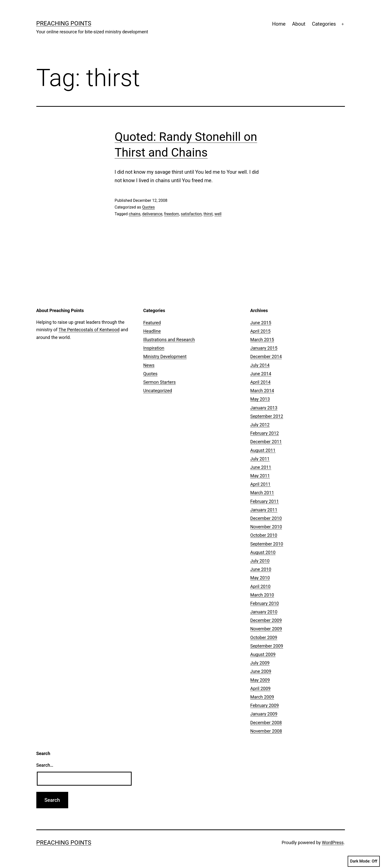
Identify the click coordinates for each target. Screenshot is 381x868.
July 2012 (260, 425)
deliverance (152, 214)
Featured (152, 323)
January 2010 (264, 612)
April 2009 (261, 688)
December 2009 (266, 620)
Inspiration (154, 348)
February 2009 (265, 705)
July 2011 (260, 459)
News (149, 365)
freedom (171, 214)
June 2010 (261, 569)
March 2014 (262, 391)
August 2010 (263, 552)
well (218, 214)
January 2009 (264, 714)
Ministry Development (165, 356)
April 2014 (261, 382)
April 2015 (261, 331)
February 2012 (265, 433)
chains (135, 214)
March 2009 (262, 697)
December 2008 (266, 723)
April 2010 (261, 586)
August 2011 (263, 450)
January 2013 (264, 408)
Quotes (148, 207)
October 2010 (264, 535)
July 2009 (260, 663)
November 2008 (266, 731)
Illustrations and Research (169, 340)
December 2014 (266, 356)
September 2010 (267, 544)
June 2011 (261, 467)
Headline (152, 331)
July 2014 (260, 365)
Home (279, 24)
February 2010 (265, 603)
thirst (208, 214)
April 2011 (261, 484)
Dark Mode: (364, 861)
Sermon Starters (160, 382)
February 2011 (265, 501)
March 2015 (262, 340)
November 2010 (266, 527)
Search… (45, 765)
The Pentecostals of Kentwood (89, 330)
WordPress (333, 842)
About (299, 24)
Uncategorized (158, 391)
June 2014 (261, 374)
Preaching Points (64, 23)
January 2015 (264, 348)
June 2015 (261, 323)
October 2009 (264, 637)
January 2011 (264, 510)
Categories (324, 24)
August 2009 (263, 654)
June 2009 (261, 671)
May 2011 (260, 476)
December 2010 (266, 518)
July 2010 (260, 561)
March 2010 (262, 595)
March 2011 (262, 493)
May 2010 (260, 578)
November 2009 (266, 629)
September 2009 (267, 646)
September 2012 (267, 416)
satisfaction (191, 214)
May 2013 (260, 399)
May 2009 (260, 680)
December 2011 (266, 442)
